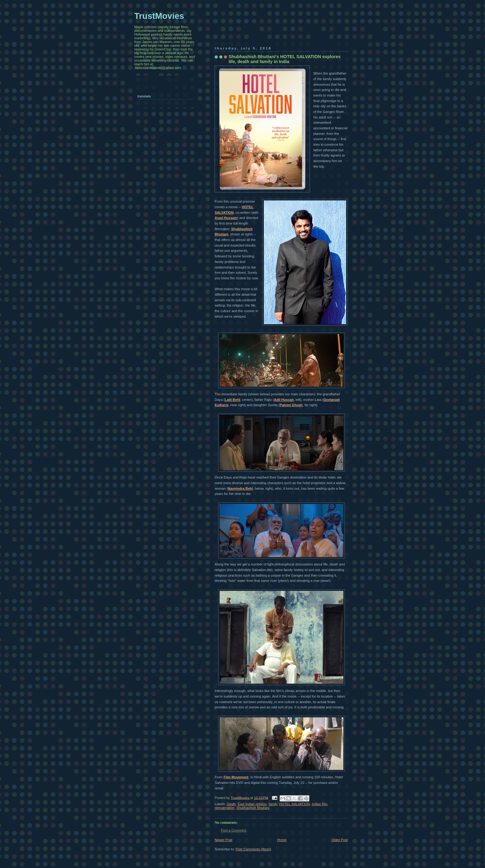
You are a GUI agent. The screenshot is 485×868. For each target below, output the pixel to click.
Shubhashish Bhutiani (253, 808)
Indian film (320, 804)
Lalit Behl (233, 400)
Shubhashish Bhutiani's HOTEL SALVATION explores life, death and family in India (285, 59)
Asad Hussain (226, 218)
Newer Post (223, 840)
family (273, 804)
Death (231, 804)
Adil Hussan (284, 400)
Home (282, 840)
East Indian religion (252, 804)
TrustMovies (240, 797)
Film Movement (236, 777)
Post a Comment (234, 830)
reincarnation (225, 808)
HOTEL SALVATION (295, 804)
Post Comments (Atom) (253, 849)
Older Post (340, 840)
